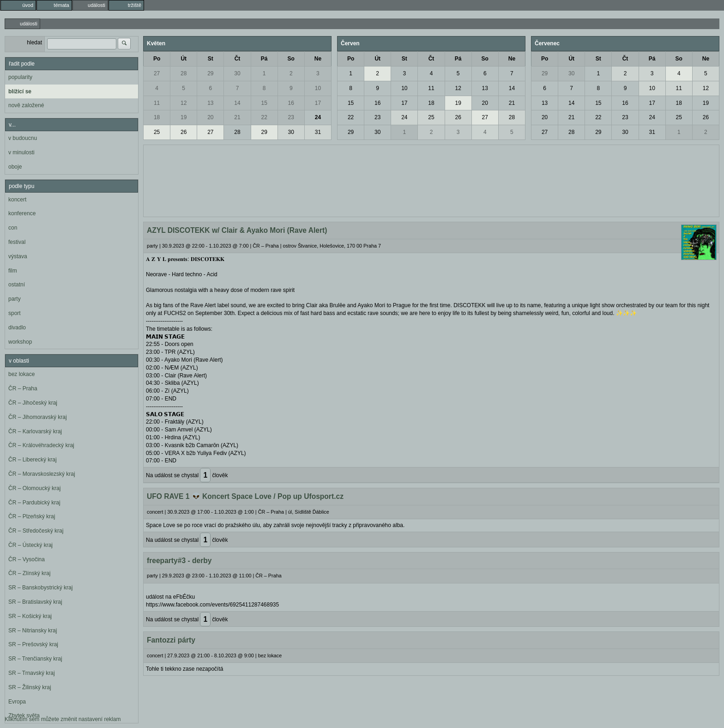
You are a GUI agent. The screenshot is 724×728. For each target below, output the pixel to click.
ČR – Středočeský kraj (36, 531)
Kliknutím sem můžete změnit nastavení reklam (63, 719)
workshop (20, 342)
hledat (34, 42)
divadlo (17, 328)
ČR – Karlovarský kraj (35, 431)
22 (264, 117)
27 (157, 73)
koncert (17, 200)
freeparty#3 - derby (179, 561)
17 (318, 103)
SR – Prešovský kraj (33, 644)
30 (237, 73)
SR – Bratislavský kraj (35, 602)
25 (157, 132)
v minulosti (21, 152)
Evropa (17, 702)
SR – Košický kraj (30, 616)
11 (157, 103)
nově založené (26, 105)
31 (318, 132)
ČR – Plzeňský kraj (32, 516)
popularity (20, 77)
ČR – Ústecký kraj (30, 545)
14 (237, 103)
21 (237, 117)
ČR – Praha (23, 388)
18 (157, 117)
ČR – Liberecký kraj (33, 460)
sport (15, 313)
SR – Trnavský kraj (32, 673)
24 (318, 117)
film (13, 271)
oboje (15, 167)
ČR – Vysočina (27, 559)
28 (184, 73)
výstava (18, 256)
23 (291, 117)
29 (210, 73)
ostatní (17, 285)
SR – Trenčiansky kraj (35, 659)
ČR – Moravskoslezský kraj (42, 474)
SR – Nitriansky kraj (33, 631)
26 (184, 132)
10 (318, 88)
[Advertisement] (431, 180)
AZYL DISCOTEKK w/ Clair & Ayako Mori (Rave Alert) (237, 230)
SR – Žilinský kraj (30, 687)
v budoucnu (23, 138)
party (15, 299)
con (13, 228)
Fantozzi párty (171, 640)
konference (22, 213)
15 (264, 103)
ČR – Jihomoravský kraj (38, 417)
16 (291, 103)
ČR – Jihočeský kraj (33, 403)
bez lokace (21, 374)
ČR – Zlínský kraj (29, 573)
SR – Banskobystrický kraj (40, 588)
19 (184, 117)
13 (210, 103)
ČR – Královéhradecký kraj (41, 445)
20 (210, 117)
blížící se (20, 91)
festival (17, 242)
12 (184, 103)
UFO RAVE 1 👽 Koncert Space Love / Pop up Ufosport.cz (245, 496)
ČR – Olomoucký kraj (34, 488)
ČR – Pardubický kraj (34, 503)
